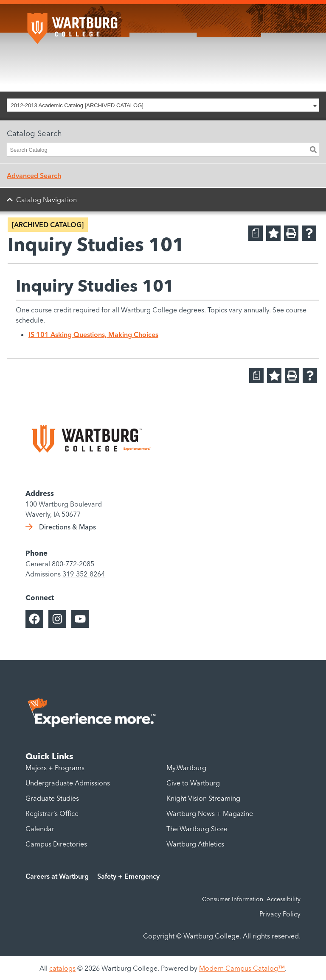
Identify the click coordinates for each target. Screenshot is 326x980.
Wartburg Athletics (195, 844)
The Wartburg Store (197, 829)
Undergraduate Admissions (68, 783)
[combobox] (163, 105)
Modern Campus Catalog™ (242, 968)
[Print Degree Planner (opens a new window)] (256, 233)
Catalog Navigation (46, 200)
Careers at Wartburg (57, 876)
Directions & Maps (67, 527)
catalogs (62, 968)
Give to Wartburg (193, 783)
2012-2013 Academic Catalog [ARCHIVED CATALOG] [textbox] (77, 105)
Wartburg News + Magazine (210, 813)
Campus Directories (56, 844)
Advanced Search (34, 175)
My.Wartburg (186, 768)
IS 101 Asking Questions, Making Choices (93, 334)
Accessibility (284, 899)
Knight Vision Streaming (203, 798)
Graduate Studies (52, 798)
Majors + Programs (55, 768)
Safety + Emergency (128, 876)
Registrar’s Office (52, 813)
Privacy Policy (280, 914)
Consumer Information (233, 899)
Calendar (40, 829)
